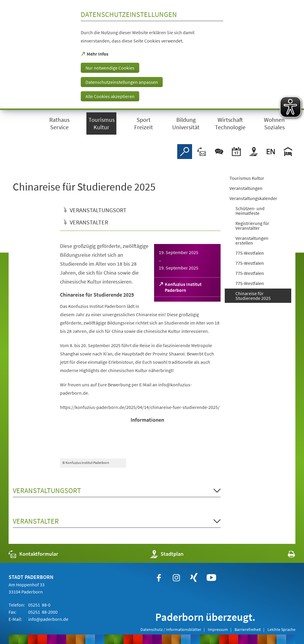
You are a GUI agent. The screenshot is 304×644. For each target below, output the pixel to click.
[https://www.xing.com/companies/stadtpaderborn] (194, 578)
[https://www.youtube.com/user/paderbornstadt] (211, 578)
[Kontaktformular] (202, 152)
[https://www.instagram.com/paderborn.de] (176, 578)
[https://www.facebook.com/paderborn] (159, 578)
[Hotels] (288, 152)
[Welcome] (271, 152)
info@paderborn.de (48, 619)
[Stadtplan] (254, 152)
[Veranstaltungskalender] (236, 152)
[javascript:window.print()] (286, 555)
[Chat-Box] (219, 152)
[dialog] (152, 55)
